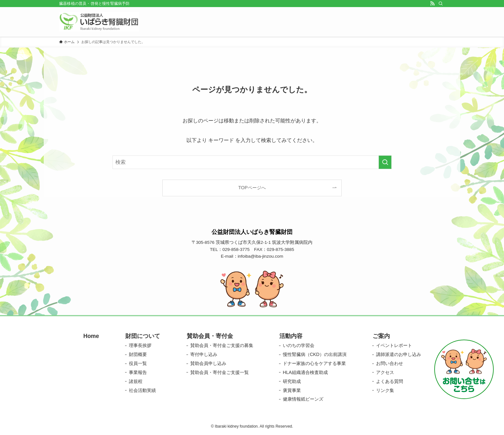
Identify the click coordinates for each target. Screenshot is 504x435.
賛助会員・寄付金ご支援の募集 (222, 345)
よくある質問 (390, 381)
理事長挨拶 (140, 345)
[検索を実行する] (385, 162)
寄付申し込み (204, 354)
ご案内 (381, 336)
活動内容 (291, 336)
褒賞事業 (292, 390)
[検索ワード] (252, 162)
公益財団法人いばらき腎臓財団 (252, 232)
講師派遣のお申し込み (399, 354)
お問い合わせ (390, 363)
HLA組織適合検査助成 (305, 372)
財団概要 (138, 354)
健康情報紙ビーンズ (303, 399)
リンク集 (385, 390)
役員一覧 (138, 363)
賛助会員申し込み (208, 363)
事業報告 (138, 372)
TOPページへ (252, 188)
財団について (143, 336)
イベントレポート (394, 345)
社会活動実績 (142, 390)
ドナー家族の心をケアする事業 (314, 363)
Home (91, 336)
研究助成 (292, 381)
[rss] (432, 4)
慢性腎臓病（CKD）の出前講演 (315, 354)
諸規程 (136, 381)
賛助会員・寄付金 (210, 336)
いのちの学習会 (299, 345)
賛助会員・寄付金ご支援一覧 (220, 372)
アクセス (385, 372)
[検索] (441, 4)
